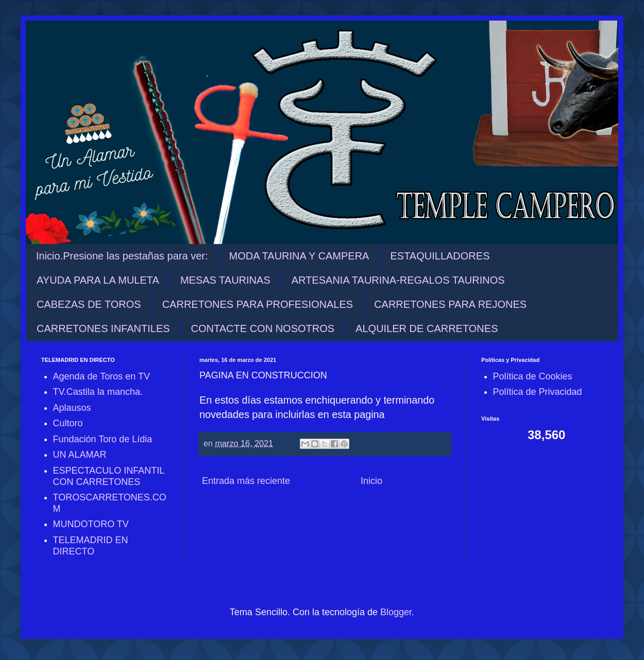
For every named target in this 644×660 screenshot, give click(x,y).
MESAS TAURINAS (225, 280)
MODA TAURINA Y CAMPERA (299, 256)
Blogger (396, 612)
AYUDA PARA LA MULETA (98, 280)
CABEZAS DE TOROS (89, 304)
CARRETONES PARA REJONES (450, 304)
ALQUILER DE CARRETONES (427, 328)
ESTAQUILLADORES (440, 256)
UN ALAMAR (80, 455)
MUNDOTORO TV (91, 524)
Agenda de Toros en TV (101, 376)
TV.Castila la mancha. (98, 392)
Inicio (371, 481)
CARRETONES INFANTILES (103, 328)
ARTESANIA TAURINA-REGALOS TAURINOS (398, 280)
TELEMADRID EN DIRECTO (91, 546)
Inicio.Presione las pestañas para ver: (122, 256)
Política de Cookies (533, 376)
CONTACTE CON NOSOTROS (263, 328)
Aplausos (72, 408)
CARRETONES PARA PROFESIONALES (258, 304)
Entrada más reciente (246, 481)
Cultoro (68, 423)
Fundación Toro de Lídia (103, 439)
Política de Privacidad (538, 392)
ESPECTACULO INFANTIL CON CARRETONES (109, 476)
